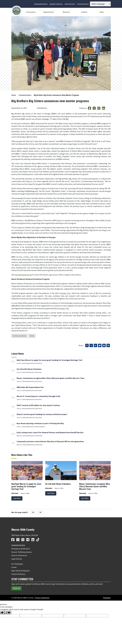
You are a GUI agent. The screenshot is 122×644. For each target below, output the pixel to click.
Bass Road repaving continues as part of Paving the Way (40, 423)
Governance (31, 12)
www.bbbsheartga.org (23, 275)
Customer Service (18, 545)
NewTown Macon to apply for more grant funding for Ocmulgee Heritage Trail (49, 360)
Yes (33, 512)
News (102, 12)
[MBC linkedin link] (34, 540)
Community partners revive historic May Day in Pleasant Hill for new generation (50, 441)
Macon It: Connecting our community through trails (38, 396)
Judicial (84, 12)
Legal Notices (17, 559)
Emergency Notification (21, 549)
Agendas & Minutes (56, 4)
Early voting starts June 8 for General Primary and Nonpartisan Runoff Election (50, 433)
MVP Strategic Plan (63, 293)
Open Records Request (20, 571)
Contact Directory (83, 4)
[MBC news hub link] (29, 540)
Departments (49, 12)
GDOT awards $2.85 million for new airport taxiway (38, 405)
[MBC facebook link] (14, 540)
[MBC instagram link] (24, 540)
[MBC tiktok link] (39, 540)
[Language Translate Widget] (100, 4)
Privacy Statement (42, 598)
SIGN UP (16, 588)
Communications (25, 95)
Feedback (107, 598)
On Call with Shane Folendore (29, 369)
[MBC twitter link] (19, 540)
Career (14, 567)
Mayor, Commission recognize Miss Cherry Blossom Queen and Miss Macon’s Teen (50, 378)
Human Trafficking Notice (22, 552)
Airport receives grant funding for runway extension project (42, 414)
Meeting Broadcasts (41, 4)
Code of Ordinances (19, 555)
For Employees (17, 564)
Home (14, 95)
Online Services (70, 4)
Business (66, 12)
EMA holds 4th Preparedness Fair (30, 387)
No (40, 512)
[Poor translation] (8, 612)
